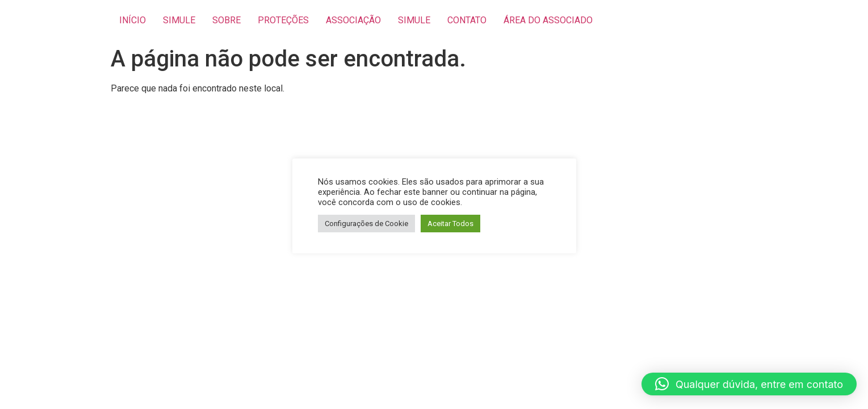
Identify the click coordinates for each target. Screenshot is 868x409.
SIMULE (179, 20)
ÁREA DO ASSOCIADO (548, 20)
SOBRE (227, 20)
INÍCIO (133, 20)
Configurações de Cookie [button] (366, 224)
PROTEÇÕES (283, 20)
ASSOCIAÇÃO (353, 20)
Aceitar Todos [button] (450, 224)
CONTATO (467, 20)
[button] (749, 384)
